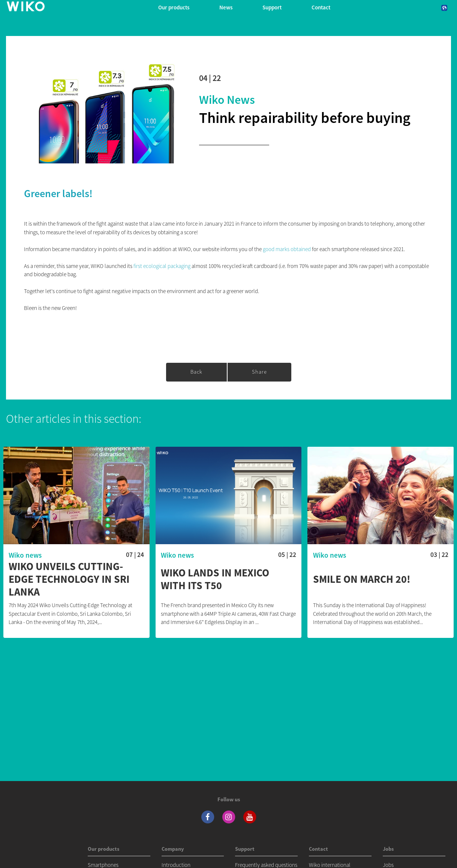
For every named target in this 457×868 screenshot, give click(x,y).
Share (259, 372)
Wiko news (227, 100)
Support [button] (272, 7)
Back (196, 372)
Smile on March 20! (362, 579)
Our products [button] (174, 7)
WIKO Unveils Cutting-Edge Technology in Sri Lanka (69, 579)
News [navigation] (226, 7)
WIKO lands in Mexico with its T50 (215, 579)
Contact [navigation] (321, 7)
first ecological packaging (162, 266)
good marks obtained (287, 249)
